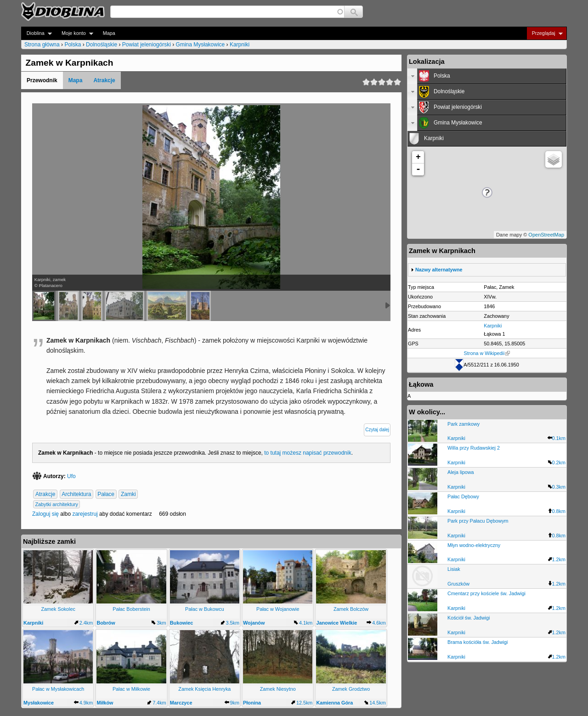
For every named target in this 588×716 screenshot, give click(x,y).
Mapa (109, 33)
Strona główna (42, 45)
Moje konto (75, 33)
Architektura (76, 494)
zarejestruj (85, 514)
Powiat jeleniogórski (147, 45)
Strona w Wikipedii (487, 353)
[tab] (487, 76)
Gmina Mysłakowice (201, 45)
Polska (73, 45)
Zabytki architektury (57, 504)
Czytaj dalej (377, 430)
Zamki (128, 494)
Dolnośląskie (102, 45)
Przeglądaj (545, 33)
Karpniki (240, 45)
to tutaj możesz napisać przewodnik (308, 453)
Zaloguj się (45, 514)
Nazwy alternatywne (439, 270)
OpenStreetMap (546, 235)
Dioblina (37, 33)
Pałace (106, 494)
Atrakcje (104, 80)
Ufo (71, 476)
